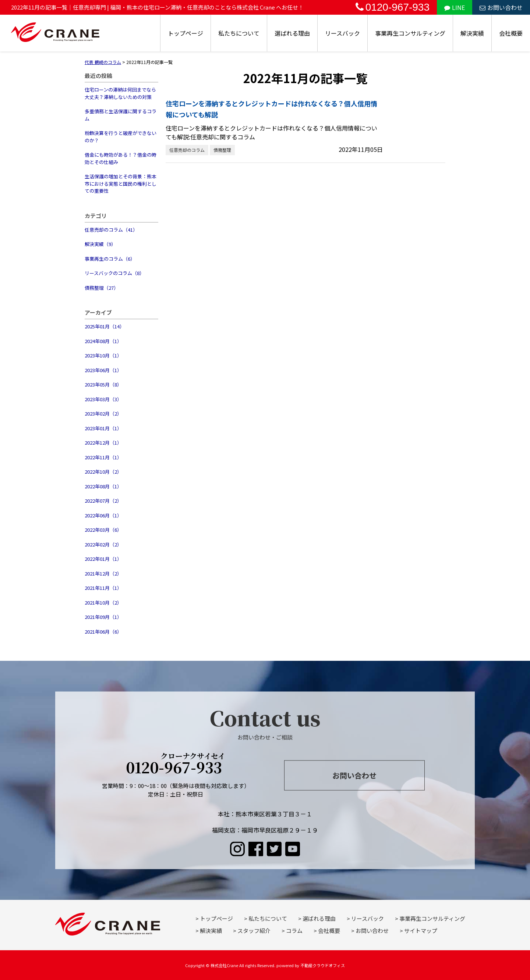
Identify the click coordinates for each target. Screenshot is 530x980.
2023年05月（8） (103, 384)
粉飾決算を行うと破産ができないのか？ (121, 137)
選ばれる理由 (292, 33)
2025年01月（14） (105, 326)
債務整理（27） (102, 288)
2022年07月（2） (103, 501)
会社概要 (511, 33)
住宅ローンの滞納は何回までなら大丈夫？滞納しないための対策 (120, 93)
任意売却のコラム (187, 150)
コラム (294, 931)
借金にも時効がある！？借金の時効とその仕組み (121, 158)
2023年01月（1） (103, 428)
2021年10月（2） (103, 603)
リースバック (342, 33)
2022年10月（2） (103, 472)
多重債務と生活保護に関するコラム (121, 115)
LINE (455, 7)
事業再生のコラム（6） (110, 259)
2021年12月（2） (103, 573)
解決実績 (472, 33)
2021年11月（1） (103, 588)
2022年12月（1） (103, 443)
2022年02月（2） (103, 544)
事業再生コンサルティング (410, 33)
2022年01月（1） (103, 559)
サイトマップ (421, 931)
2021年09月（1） (103, 617)
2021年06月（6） (103, 632)
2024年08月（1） (103, 341)
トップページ (185, 33)
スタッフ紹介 (254, 931)
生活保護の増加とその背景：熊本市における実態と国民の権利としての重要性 (121, 183)
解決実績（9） (100, 244)
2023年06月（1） (103, 370)
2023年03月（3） (103, 399)
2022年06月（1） (103, 515)
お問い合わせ (501, 7)
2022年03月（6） (103, 530)
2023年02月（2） (103, 414)
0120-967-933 (393, 7)
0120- (176, 765)
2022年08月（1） (103, 486)
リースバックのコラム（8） (114, 273)
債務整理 (222, 150)
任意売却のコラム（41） (111, 230)
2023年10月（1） (103, 355)
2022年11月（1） (103, 457)
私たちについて (239, 33)
